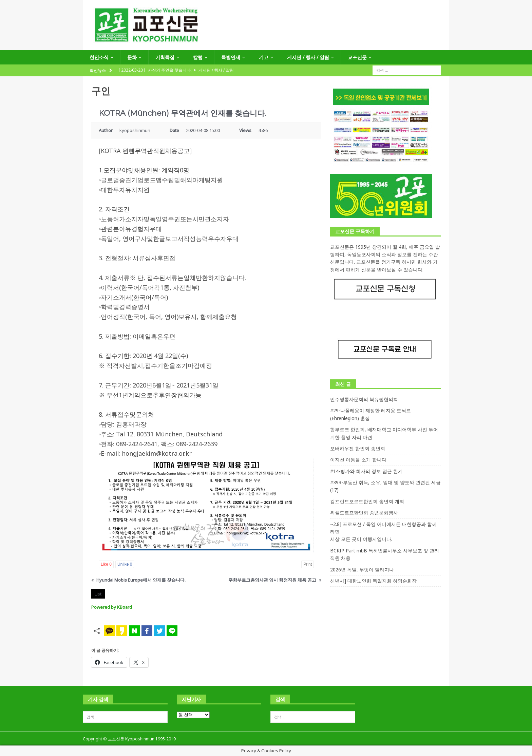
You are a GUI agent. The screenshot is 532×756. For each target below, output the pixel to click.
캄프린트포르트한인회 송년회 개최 (367, 501)
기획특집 (165, 57)
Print (308, 564)
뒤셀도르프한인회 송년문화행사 (364, 513)
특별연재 (231, 57)
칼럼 (198, 57)
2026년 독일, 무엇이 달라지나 (362, 570)
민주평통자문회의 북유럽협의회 (364, 399)
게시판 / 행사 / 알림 (308, 57)
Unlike (125, 564)
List (98, 594)
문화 (132, 57)
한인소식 (99, 57)
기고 (264, 57)
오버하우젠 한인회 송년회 (358, 448)
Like (106, 564)
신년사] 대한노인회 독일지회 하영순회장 (373, 581)
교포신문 (357, 57)
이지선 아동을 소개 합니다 (358, 460)
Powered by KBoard (112, 607)
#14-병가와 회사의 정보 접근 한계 (366, 471)
